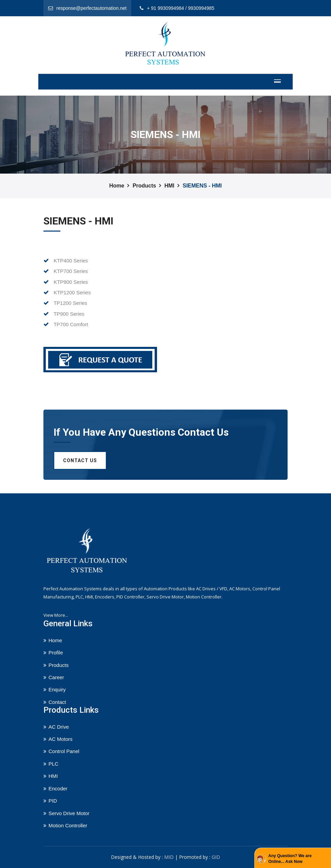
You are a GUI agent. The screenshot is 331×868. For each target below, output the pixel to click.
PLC (53, 764)
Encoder (58, 788)
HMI (169, 186)
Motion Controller (68, 825)
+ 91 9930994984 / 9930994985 (181, 8)
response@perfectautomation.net (91, 8)
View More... (56, 615)
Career (56, 677)
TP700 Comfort (66, 324)
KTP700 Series (66, 271)
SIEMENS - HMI (202, 186)
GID (216, 857)
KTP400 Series (66, 261)
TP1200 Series (65, 303)
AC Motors (61, 739)
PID (53, 801)
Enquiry (57, 689)
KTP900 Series (66, 282)
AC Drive (59, 727)
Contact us (80, 460)
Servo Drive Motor (69, 813)
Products (144, 186)
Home (117, 186)
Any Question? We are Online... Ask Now (290, 859)
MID (169, 857)
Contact (57, 702)
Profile (56, 653)
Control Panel (64, 751)
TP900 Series (64, 314)
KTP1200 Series (67, 292)
